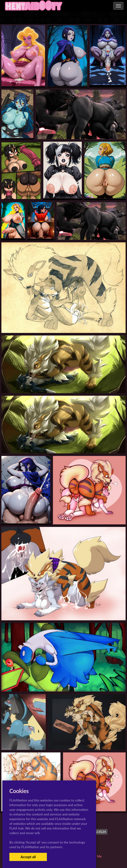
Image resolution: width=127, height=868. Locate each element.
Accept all (28, 857)
